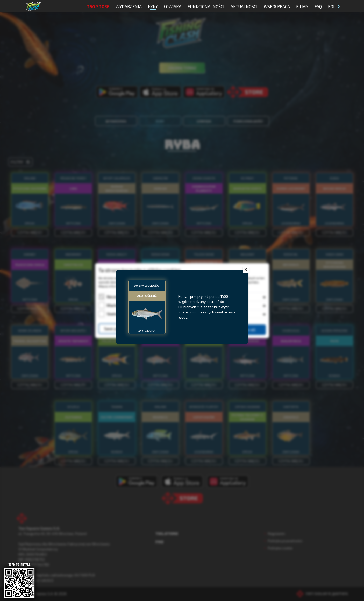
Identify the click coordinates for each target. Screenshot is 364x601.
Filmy (302, 6)
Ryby (153, 7)
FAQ (318, 6)
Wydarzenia (129, 6)
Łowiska (173, 6)
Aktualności (244, 6)
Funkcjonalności (206, 6)
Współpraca (277, 6)
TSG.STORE (98, 6)
